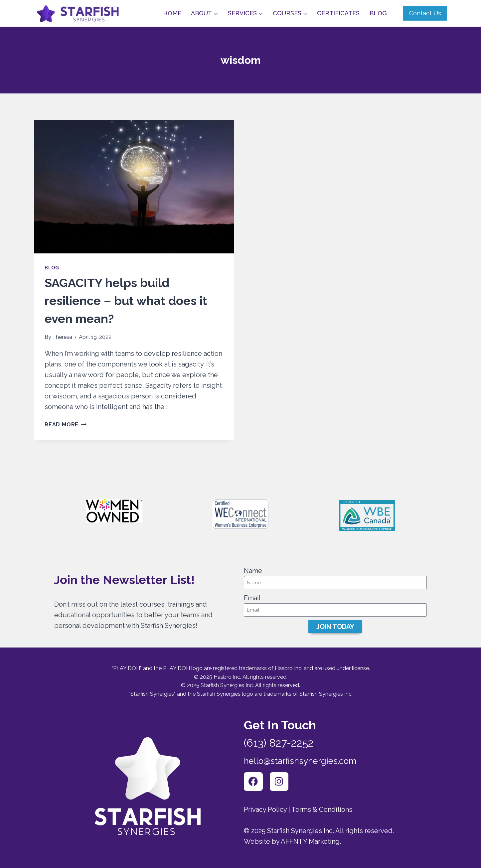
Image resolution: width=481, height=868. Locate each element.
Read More (66, 425)
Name (253, 568)
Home (172, 13)
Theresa (62, 337)
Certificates (338, 13)
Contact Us (425, 13)
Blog (378, 13)
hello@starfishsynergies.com (312, 757)
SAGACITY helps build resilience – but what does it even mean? (126, 301)
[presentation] (134, 187)
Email (252, 596)
